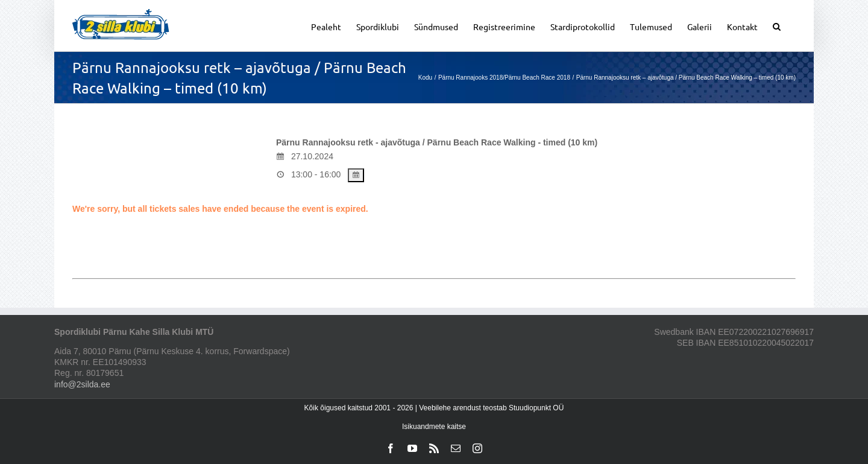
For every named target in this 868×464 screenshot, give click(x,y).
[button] (777, 26)
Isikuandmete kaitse (434, 427)
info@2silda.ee (82, 384)
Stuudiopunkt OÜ (536, 408)
